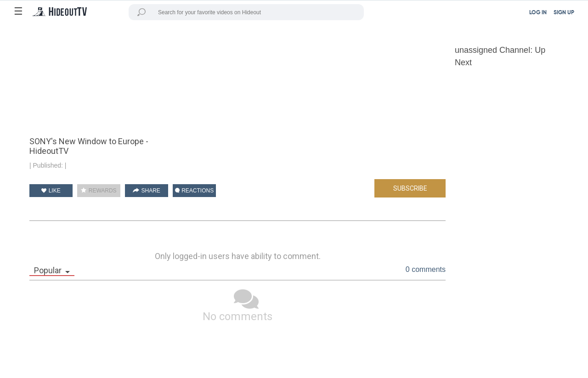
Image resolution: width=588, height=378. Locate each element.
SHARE (147, 191)
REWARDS (99, 191)
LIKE (51, 191)
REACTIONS (194, 191)
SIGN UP (564, 13)
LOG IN (538, 13)
